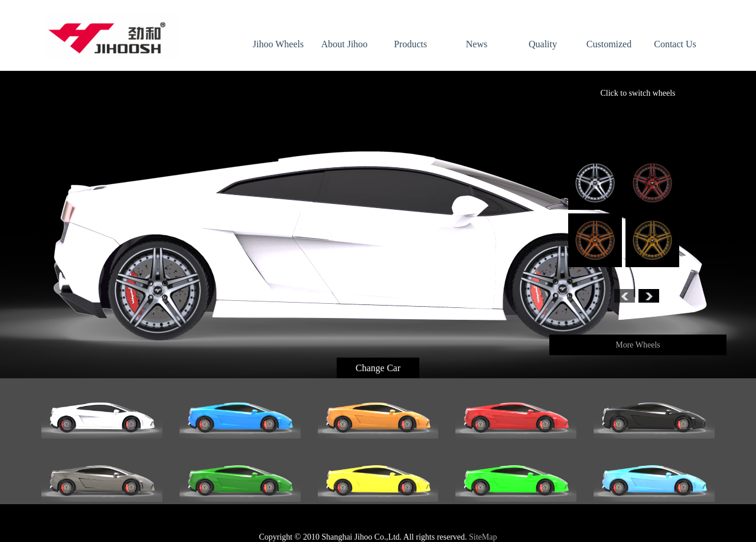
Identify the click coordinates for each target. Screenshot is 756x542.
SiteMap (483, 537)
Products (410, 44)
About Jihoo (345, 44)
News (477, 44)
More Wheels (638, 345)
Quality (543, 44)
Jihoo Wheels (278, 44)
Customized (609, 44)
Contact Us (675, 44)
